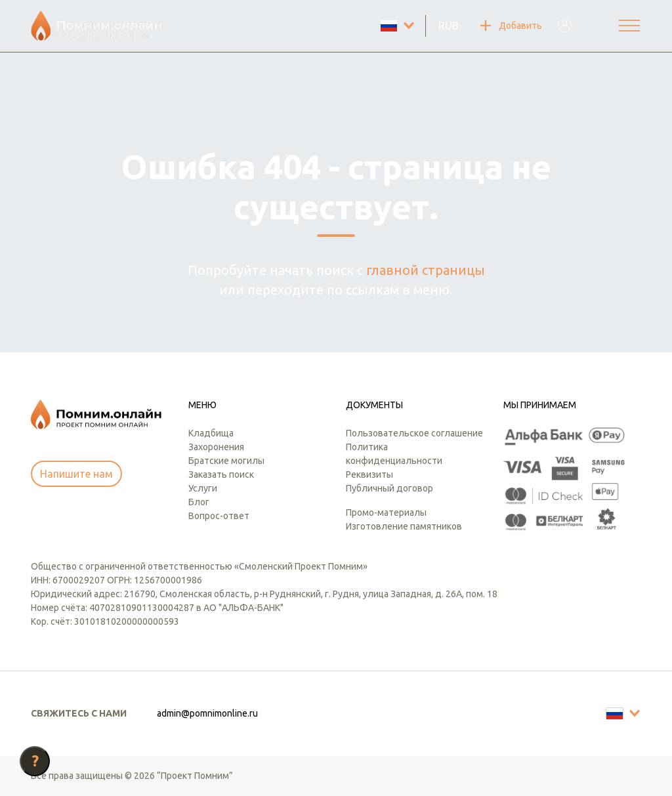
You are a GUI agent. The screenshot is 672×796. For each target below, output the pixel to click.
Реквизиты (369, 474)
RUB (449, 26)
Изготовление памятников (404, 526)
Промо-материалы (386, 513)
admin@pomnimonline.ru (207, 713)
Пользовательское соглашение (414, 433)
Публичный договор (389, 488)
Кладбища (211, 433)
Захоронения (216, 447)
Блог (199, 502)
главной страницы (426, 270)
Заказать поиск (221, 474)
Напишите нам (76, 474)
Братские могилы (226, 461)
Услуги (203, 488)
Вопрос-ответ (219, 516)
